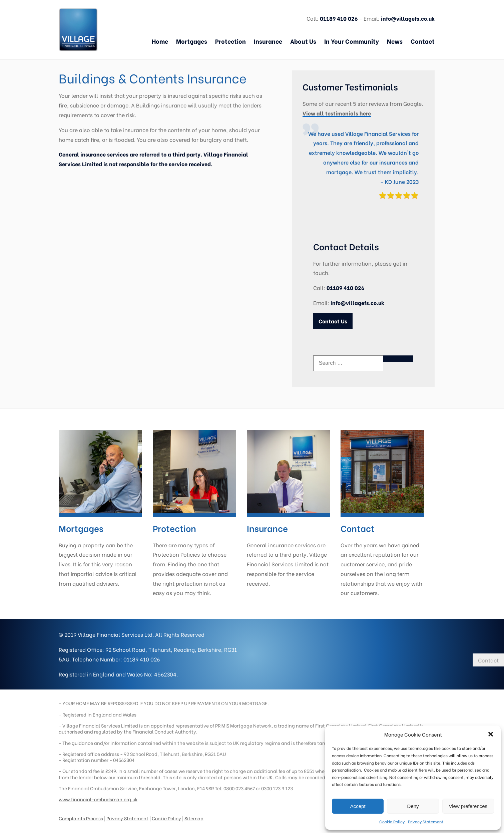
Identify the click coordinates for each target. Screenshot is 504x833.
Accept (358, 806)
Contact (423, 41)
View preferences (468, 806)
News (395, 41)
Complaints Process (81, 814)
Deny (413, 806)
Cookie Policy (392, 821)
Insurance (268, 41)
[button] (491, 734)
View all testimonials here (337, 113)
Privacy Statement (426, 821)
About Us (303, 41)
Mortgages (192, 41)
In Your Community (352, 41)
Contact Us (333, 321)
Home (160, 41)
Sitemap (194, 814)
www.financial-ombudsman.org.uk (98, 795)
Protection (230, 41)
